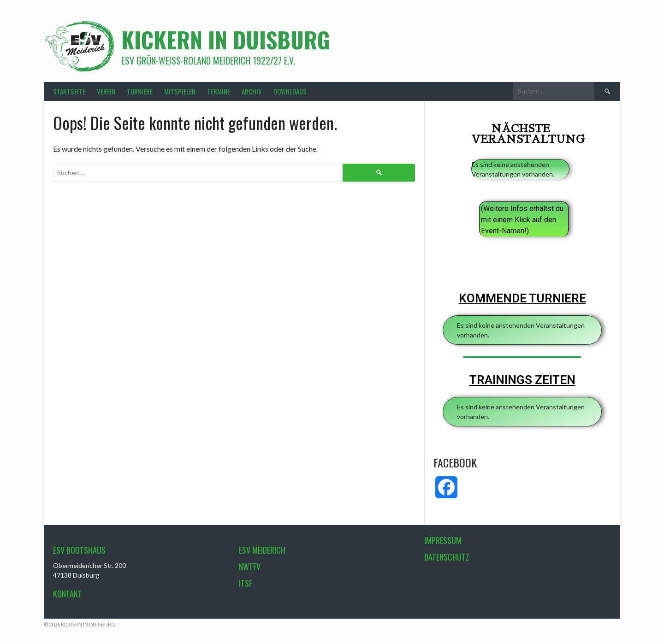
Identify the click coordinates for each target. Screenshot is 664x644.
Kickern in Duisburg (226, 39)
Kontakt (68, 594)
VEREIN (106, 91)
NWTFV (250, 567)
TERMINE (219, 91)
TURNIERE (140, 91)
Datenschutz (447, 557)
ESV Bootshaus (79, 550)
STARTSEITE (69, 91)
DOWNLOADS (290, 91)
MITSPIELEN (180, 91)
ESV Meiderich (262, 550)
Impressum (443, 540)
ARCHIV (252, 91)
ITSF (246, 583)
